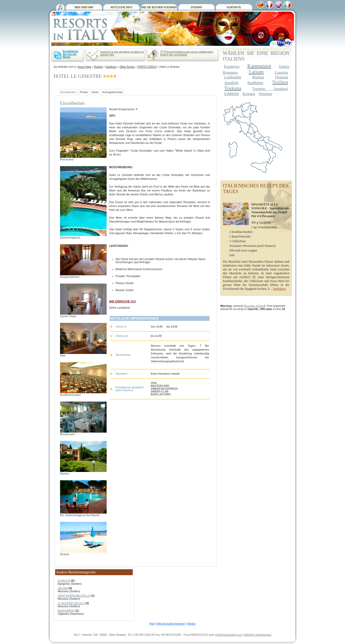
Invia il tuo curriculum (174, 55)
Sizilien (280, 82)
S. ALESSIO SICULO (71, 603)
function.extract (255, 306)
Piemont (282, 77)
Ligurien (281, 72)
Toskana (233, 88)
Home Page (84, 67)
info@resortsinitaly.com (228, 635)
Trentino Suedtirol (270, 89)
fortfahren (280, 289)
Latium (256, 72)
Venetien (265, 94)
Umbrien (232, 94)
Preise (84, 92)
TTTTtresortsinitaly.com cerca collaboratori (187, 52)
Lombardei (233, 77)
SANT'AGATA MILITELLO (74, 596)
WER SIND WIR (84, 7)
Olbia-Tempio (127, 67)
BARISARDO (66, 611)
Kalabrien (232, 66)
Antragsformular (113, 92)
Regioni (98, 67)
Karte (95, 92)
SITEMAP (196, 7)
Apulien (231, 83)
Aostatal (249, 94)
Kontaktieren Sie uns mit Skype (71, 54)
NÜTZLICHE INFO (121, 7)
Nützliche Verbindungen (258, 635)
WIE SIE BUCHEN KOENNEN (159, 7)
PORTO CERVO (147, 67)
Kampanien (259, 66)
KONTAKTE (234, 7)
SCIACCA (64, 581)
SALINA (63, 588)
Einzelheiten (68, 92)
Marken (258, 77)
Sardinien (111, 67)
